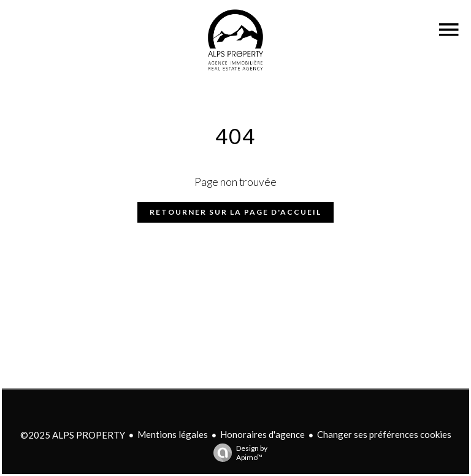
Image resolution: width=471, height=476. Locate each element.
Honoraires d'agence (262, 434)
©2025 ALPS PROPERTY (73, 435)
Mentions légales (173, 434)
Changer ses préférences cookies (384, 434)
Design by (237, 453)
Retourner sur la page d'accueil (235, 212)
